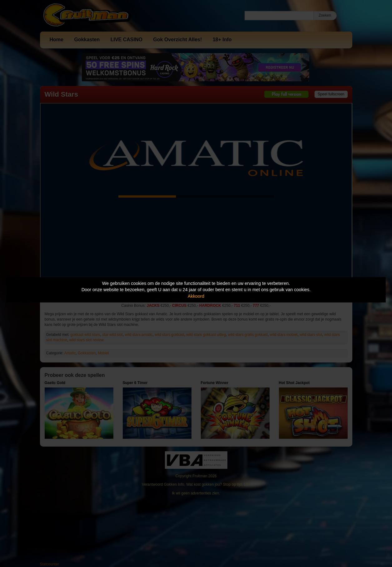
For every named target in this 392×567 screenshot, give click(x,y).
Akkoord (196, 296)
